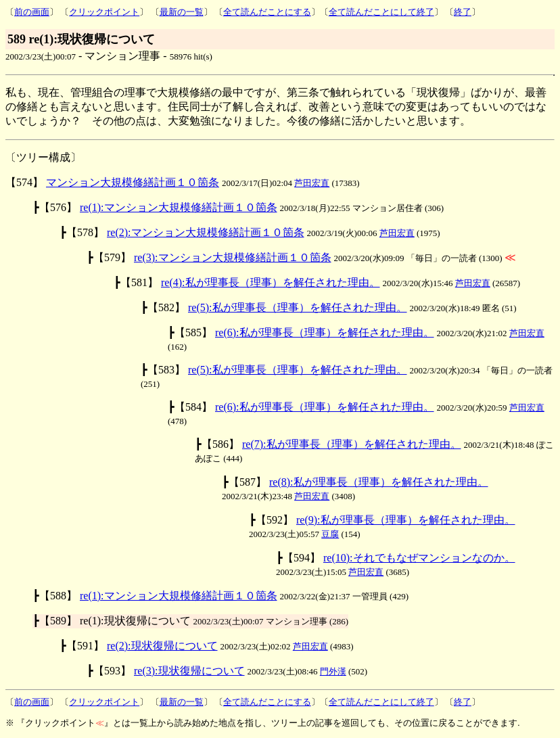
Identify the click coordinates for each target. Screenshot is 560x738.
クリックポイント (104, 12)
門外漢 (333, 671)
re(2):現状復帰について (162, 646)
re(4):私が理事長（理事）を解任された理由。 (271, 282)
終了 (463, 12)
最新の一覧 (182, 12)
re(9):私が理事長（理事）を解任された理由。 (406, 520)
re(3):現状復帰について (189, 671)
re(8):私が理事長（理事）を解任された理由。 (379, 482)
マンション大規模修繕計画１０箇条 (133, 182)
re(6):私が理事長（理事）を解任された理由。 (325, 332)
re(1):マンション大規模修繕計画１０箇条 (179, 207)
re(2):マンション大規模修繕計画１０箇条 (206, 232)
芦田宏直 (312, 183)
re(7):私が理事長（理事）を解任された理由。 (352, 444)
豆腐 (330, 534)
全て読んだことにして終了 (381, 12)
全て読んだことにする (267, 12)
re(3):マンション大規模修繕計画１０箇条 (233, 257)
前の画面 (32, 12)
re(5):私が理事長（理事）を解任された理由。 (298, 307)
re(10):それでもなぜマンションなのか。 (419, 558)
